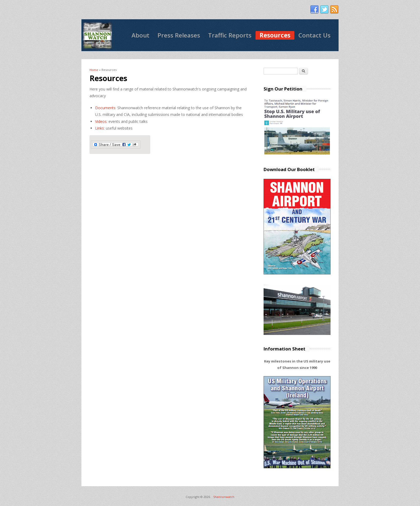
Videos (101, 121)
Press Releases (179, 35)
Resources (275, 35)
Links (100, 128)
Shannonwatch (224, 497)
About (140, 35)
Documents (105, 108)
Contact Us (314, 35)
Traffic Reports (230, 35)
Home (94, 70)
